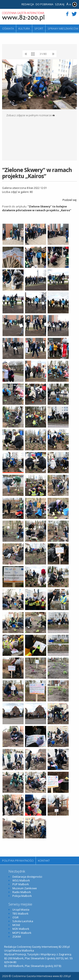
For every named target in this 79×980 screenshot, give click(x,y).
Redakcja (28, 4)
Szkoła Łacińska (23, 921)
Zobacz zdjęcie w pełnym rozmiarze (31, 115)
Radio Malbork (22, 892)
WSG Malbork (21, 880)
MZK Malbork (21, 929)
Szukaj (60, 4)
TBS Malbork (20, 914)
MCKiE (16, 925)
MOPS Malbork (22, 933)
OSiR (15, 917)
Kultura (24, 28)
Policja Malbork (22, 896)
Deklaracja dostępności (27, 877)
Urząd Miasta (21, 910)
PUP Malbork (21, 884)
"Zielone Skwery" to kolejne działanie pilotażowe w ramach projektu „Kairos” (37, 208)
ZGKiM (17, 937)
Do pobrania (44, 4)
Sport (39, 28)
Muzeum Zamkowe (25, 888)
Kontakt (44, 861)
